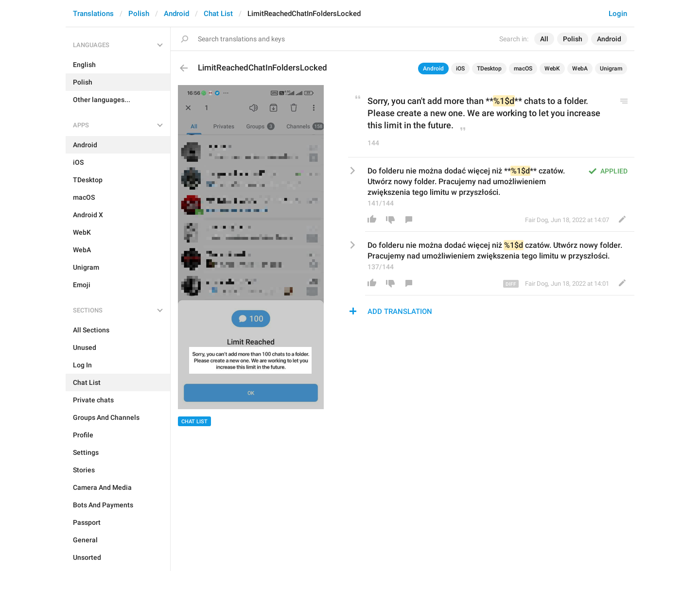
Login (618, 14)
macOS (523, 69)
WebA (580, 69)
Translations (93, 14)
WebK (552, 69)
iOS (460, 69)
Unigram (611, 69)
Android (176, 14)
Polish (139, 14)
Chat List (218, 14)
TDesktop (489, 69)
